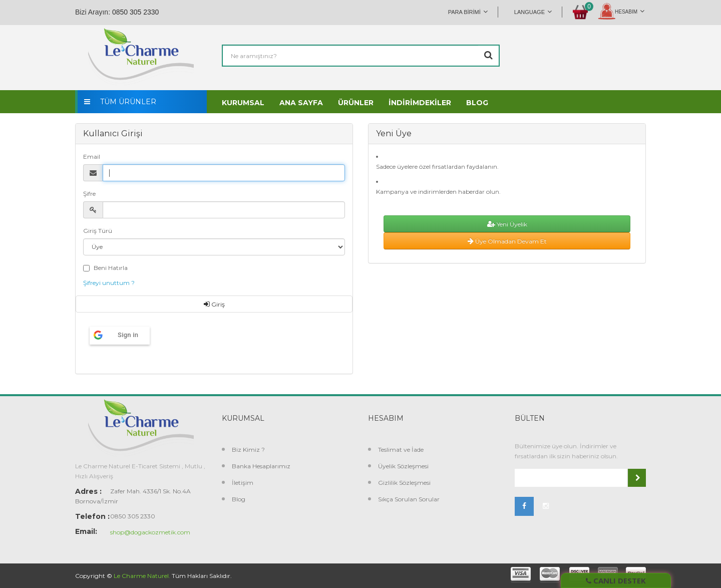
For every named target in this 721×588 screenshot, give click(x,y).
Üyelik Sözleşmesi (403, 466)
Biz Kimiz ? (248, 450)
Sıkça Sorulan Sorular (409, 499)
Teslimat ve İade (401, 450)
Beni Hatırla (111, 268)
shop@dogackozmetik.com (150, 532)
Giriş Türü (98, 231)
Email (92, 157)
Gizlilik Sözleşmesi (404, 483)
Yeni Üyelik (507, 224)
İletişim (243, 483)
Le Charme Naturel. (142, 576)
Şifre (89, 194)
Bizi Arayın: (93, 12)
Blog (239, 499)
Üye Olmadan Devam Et (507, 241)
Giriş (214, 304)
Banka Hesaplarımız (261, 466)
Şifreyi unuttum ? (109, 283)
